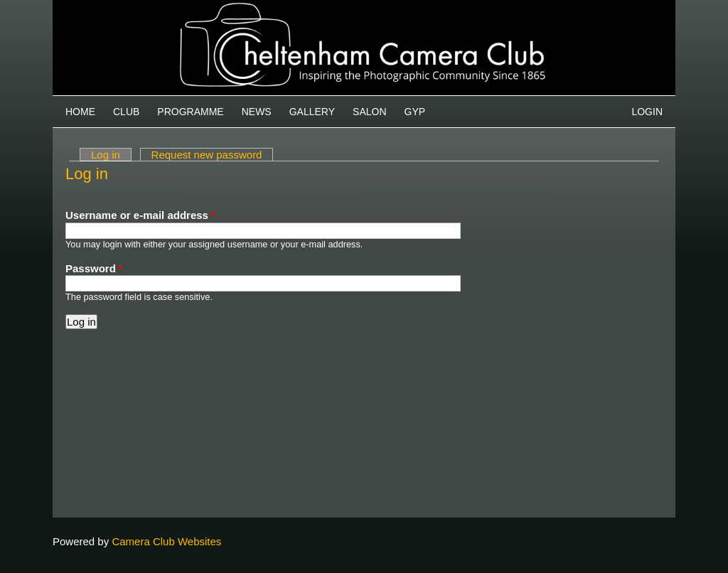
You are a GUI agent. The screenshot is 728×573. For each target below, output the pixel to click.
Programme (190, 112)
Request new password (207, 155)
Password (94, 268)
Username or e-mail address (140, 215)
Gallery (312, 112)
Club (126, 112)
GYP (415, 112)
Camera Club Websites (166, 541)
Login (647, 112)
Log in (111, 155)
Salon (369, 112)
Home (80, 112)
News (257, 112)
